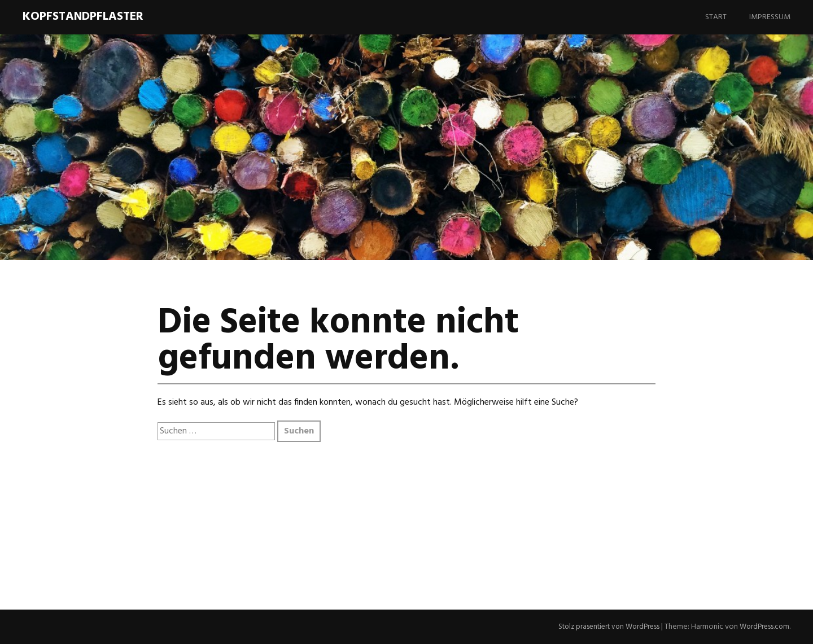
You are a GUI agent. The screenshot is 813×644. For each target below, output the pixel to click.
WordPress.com (763, 627)
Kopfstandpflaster (83, 17)
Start (716, 17)
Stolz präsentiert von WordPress (602, 627)
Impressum (770, 17)
